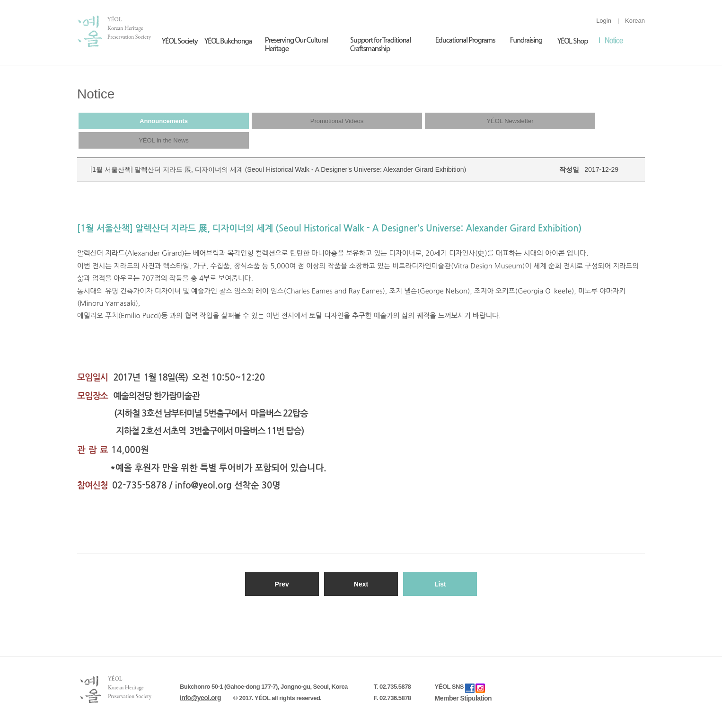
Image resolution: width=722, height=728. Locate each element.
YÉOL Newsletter (510, 121)
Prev (282, 584)
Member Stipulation (463, 698)
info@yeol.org (200, 698)
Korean (635, 21)
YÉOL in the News (164, 140)
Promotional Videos (337, 121)
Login (604, 21)
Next (361, 584)
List (440, 584)
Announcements (164, 121)
